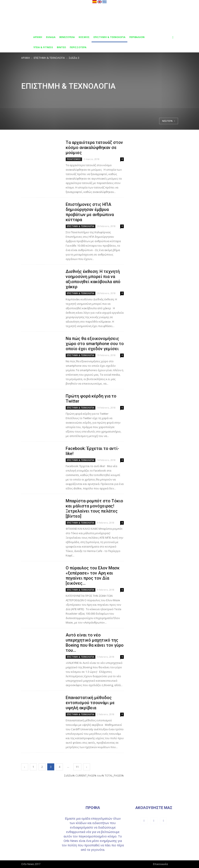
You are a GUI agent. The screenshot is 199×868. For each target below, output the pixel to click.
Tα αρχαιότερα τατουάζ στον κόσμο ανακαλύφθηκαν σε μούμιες (94, 147)
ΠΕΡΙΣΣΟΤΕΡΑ (78, 47)
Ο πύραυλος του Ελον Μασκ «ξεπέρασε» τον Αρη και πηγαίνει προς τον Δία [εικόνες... (93, 576)
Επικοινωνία (160, 864)
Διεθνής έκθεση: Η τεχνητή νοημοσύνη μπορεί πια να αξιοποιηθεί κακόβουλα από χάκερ (93, 279)
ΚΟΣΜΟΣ (84, 37)
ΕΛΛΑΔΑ (51, 37)
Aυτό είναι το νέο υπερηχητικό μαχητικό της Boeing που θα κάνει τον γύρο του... (95, 643)
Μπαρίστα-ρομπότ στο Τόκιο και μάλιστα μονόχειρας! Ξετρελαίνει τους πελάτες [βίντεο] (94, 508)
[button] (173, 37)
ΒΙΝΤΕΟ (61, 47)
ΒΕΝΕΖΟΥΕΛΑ (67, 37)
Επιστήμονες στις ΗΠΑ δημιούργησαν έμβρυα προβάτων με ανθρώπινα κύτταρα (90, 212)
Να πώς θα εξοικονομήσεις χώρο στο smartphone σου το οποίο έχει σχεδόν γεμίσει (95, 344)
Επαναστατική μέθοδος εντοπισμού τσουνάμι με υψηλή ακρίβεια (90, 703)
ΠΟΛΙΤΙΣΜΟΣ (74, 159)
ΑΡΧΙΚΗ (38, 37)
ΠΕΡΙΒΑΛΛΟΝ (137, 37)
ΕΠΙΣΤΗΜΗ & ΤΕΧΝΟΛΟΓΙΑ (109, 37)
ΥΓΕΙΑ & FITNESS (43, 47)
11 (77, 767)
